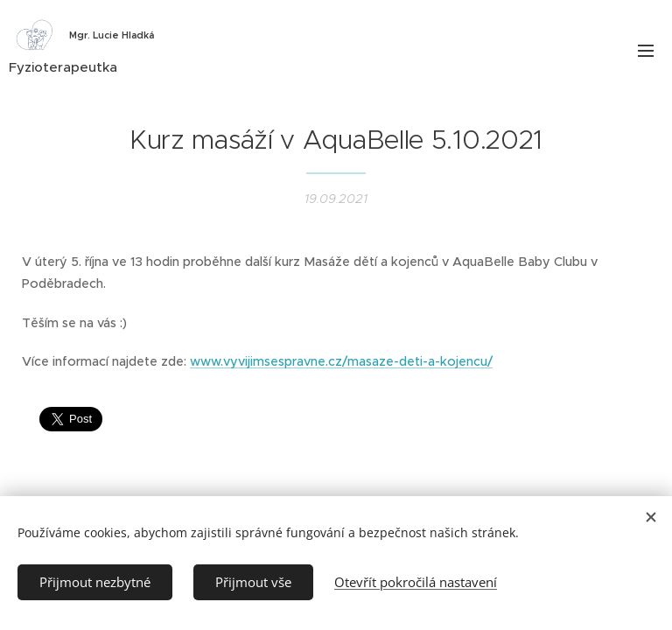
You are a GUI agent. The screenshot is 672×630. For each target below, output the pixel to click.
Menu (646, 51)
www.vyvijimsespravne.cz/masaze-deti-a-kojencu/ (341, 361)
